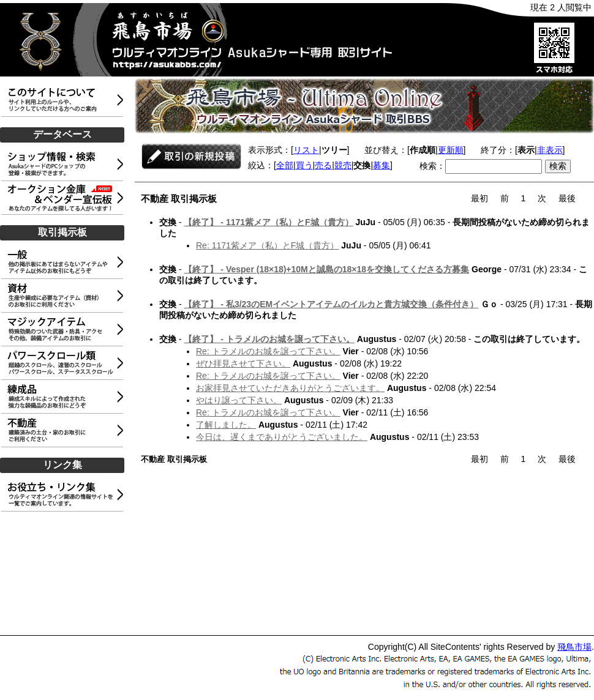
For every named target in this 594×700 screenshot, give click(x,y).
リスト (306, 150)
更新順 (451, 150)
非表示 (550, 150)
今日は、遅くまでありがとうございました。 (282, 437)
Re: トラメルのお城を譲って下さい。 (268, 351)
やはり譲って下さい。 (239, 400)
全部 (285, 165)
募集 (382, 165)
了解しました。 (226, 425)
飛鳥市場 (574, 647)
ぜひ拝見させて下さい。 (243, 363)
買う (304, 165)
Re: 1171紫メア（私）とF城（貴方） (267, 245)
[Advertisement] (64, 574)
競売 (343, 165)
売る (323, 165)
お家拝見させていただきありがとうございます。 (290, 388)
